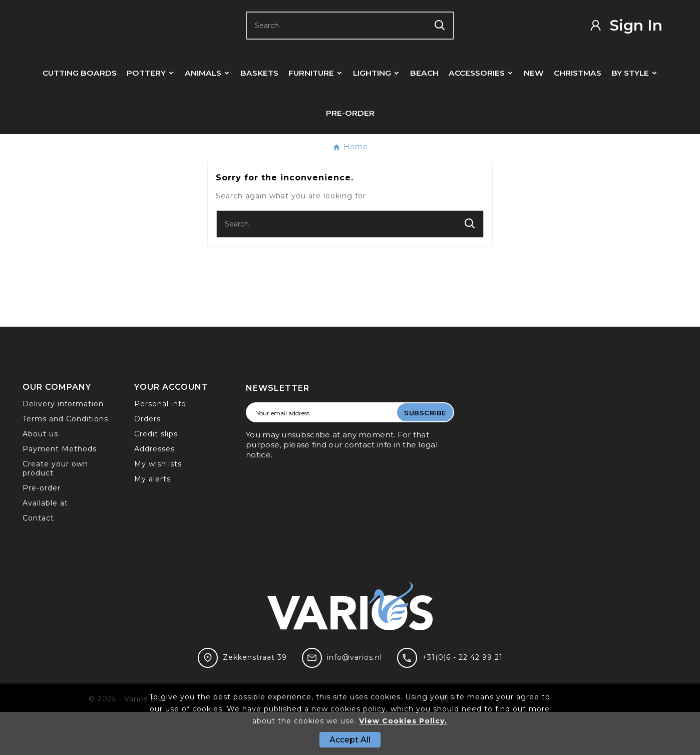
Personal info (160, 447)
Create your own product (55, 512)
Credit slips (156, 477)
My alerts (152, 522)
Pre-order (42, 531)
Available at (45, 546)
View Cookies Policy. (403, 721)
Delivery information (63, 447)
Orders (147, 462)
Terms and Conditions (65, 462)
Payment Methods (60, 492)
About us (40, 477)
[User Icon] (633, 47)
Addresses (154, 492)
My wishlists (158, 507)
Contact (38, 561)
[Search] (337, 47)
